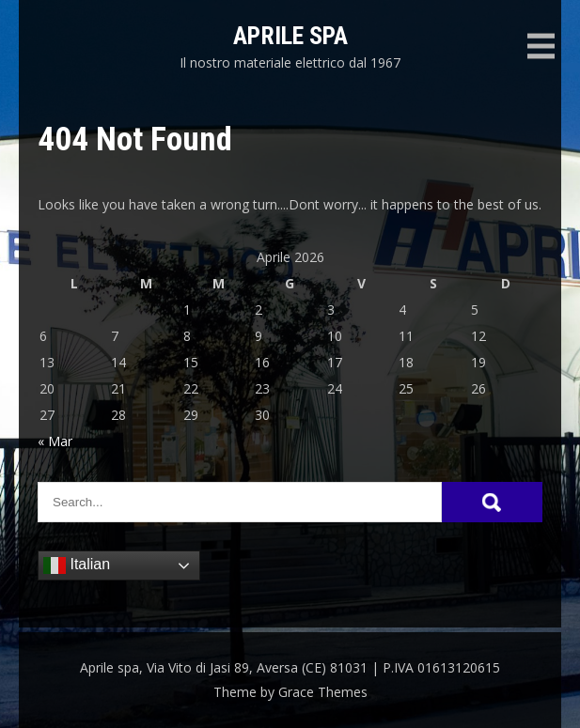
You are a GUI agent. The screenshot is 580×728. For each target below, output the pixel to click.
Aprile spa (290, 36)
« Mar (55, 441)
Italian (77, 565)
